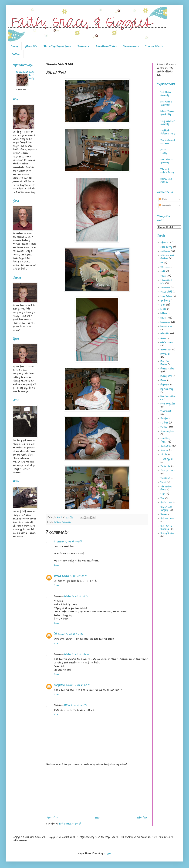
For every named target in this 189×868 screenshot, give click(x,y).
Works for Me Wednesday (166, 527)
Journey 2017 (166, 350)
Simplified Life (167, 431)
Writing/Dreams (167, 533)
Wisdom (164, 514)
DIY (162, 263)
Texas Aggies (167, 459)
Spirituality (166, 446)
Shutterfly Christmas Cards (168, 132)
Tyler (163, 494)
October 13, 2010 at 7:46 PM (70, 634)
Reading (164, 418)
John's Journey (167, 342)
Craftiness (165, 251)
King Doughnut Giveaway (168, 122)
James (163, 338)
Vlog (162, 498)
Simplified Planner (165, 440)
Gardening (165, 300)
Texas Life (165, 466)
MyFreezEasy (167, 389)
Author (16, 54)
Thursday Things (168, 471)
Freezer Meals (154, 46)
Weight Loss (166, 503)
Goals (163, 305)
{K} (55, 634)
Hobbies (164, 313)
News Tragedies (168, 404)
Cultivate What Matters (167, 257)
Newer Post (52, 818)
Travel (163, 482)
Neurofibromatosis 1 (168, 398)
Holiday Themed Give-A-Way (167, 113)
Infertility (165, 334)
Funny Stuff (166, 292)
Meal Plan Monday (165, 363)
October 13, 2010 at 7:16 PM (76, 596)
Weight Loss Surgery (166, 508)
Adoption (164, 243)
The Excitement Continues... (168, 142)
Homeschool (165, 322)
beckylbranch (59, 685)
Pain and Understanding (167, 171)
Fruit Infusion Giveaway (167, 161)
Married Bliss (166, 354)
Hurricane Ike (166, 326)
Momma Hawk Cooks (25, 72)
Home (15, 46)
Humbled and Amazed (166, 180)
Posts (163, 199)
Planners (83, 46)
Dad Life (164, 267)
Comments (165, 206)
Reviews (164, 427)
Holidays (164, 318)
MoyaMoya (165, 385)
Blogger (107, 854)
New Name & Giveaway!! (166, 103)
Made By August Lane (57, 46)
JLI (55, 542)
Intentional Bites (106, 46)
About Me (31, 46)
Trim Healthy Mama (166, 488)
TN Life (164, 455)
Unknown (57, 576)
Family (163, 276)
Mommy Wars (166, 376)
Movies (163, 380)
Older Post (142, 818)
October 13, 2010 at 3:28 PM (69, 542)
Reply (56, 565)
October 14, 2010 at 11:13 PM (78, 685)
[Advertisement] (97, 791)
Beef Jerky (31, 77)
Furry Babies (166, 296)
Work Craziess (167, 519)
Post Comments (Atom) (70, 824)
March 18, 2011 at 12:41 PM (76, 705)
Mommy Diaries (167, 369)
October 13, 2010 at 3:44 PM (75, 576)
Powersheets (131, 46)
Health (163, 309)
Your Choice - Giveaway (167, 94)
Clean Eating (166, 247)
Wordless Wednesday (62, 522)
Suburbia (164, 450)
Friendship (165, 287)
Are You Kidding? (164, 151)
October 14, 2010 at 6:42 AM (77, 654)
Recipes (164, 423)
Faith (163, 272)
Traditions (165, 478)
